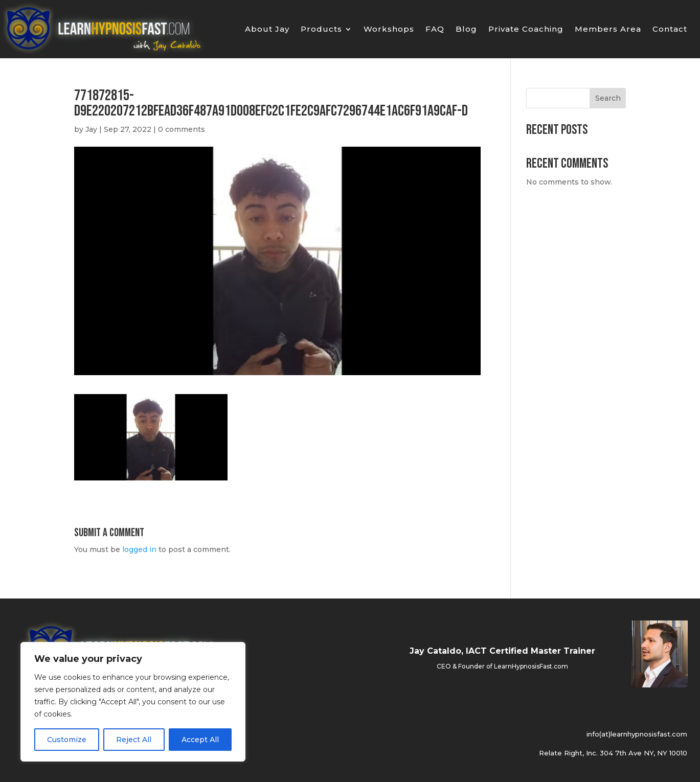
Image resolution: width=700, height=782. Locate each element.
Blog (466, 30)
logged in (139, 549)
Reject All (134, 740)
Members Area (608, 30)
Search (608, 98)
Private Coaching (526, 30)
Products (321, 30)
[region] (133, 702)
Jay (91, 129)
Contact (670, 30)
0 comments (182, 129)
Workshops (389, 30)
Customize (67, 740)
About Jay (267, 30)
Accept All (200, 740)
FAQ (435, 30)
